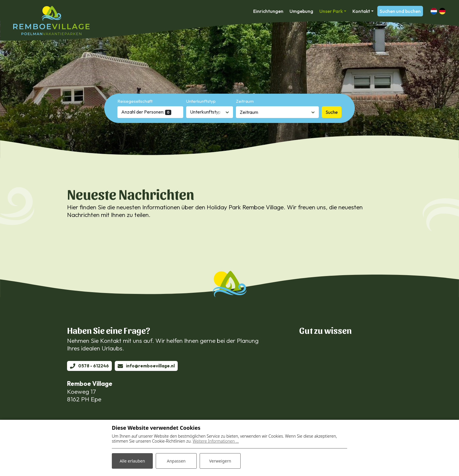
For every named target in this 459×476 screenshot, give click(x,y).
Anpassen (176, 461)
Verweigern (220, 461)
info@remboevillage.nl (150, 366)
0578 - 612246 (94, 366)
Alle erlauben (132, 461)
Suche (332, 112)
